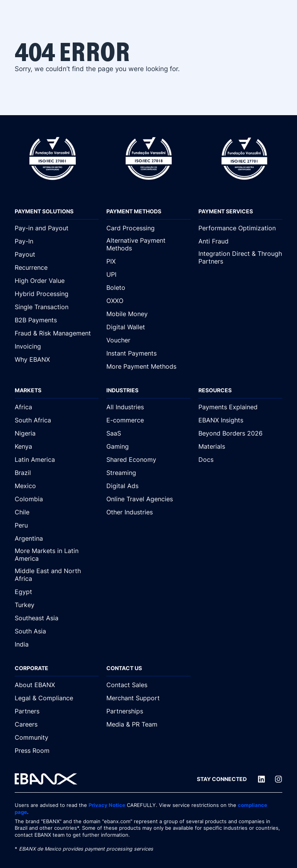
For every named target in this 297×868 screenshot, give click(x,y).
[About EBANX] (57, 685)
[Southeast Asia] (57, 618)
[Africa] (57, 407)
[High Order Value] (57, 281)
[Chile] (57, 512)
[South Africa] (57, 420)
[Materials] (240, 446)
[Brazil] (57, 473)
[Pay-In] (57, 241)
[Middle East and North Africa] (57, 575)
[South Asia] (57, 631)
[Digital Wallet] (148, 327)
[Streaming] (148, 473)
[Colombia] (57, 499)
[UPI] (148, 274)
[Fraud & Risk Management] (57, 333)
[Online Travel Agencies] (148, 499)
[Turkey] (57, 605)
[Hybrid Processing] (57, 294)
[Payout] (57, 254)
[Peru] (57, 525)
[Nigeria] (57, 433)
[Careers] (57, 724)
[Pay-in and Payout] (57, 228)
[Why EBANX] (57, 359)
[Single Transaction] (57, 307)
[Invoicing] (57, 346)
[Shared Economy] (148, 460)
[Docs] (240, 460)
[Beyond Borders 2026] (240, 433)
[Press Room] (57, 751)
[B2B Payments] (57, 320)
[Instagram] (278, 779)
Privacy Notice (107, 805)
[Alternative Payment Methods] (148, 245)
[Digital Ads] (148, 486)
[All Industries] (148, 407)
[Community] (57, 737)
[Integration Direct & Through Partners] (240, 258)
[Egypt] (57, 592)
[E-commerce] (148, 420)
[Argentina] (57, 538)
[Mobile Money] (148, 314)
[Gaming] (148, 446)
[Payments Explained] (240, 407)
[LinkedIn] (261, 779)
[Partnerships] (148, 711)
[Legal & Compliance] (57, 698)
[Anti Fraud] (240, 241)
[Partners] (57, 711)
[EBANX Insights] (240, 420)
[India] (57, 644)
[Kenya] (57, 446)
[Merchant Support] (148, 698)
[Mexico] (57, 486)
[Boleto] (148, 288)
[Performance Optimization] (240, 228)
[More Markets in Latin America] (57, 555)
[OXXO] (148, 301)
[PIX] (148, 261)
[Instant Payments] (148, 353)
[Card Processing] (148, 228)
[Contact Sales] (148, 685)
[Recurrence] (57, 267)
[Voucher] (148, 340)
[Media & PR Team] (148, 724)
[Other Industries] (148, 512)
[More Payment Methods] (148, 366)
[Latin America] (57, 460)
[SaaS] (148, 433)
